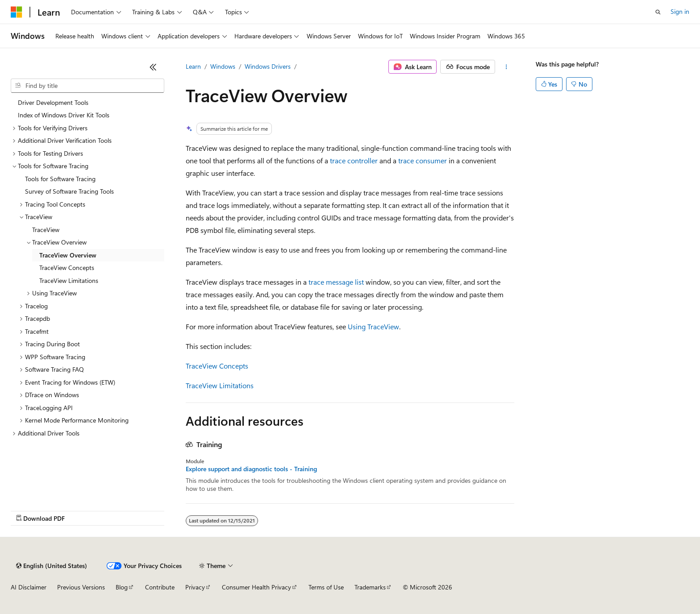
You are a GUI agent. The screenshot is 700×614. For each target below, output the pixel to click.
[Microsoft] (17, 12)
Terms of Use (326, 587)
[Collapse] (153, 67)
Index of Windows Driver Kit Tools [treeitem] (64, 115)
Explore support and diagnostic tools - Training (251, 469)
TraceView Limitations (220, 385)
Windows (223, 66)
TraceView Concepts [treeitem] (67, 268)
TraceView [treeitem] (46, 230)
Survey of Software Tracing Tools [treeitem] (69, 191)
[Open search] (658, 12)
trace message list (336, 282)
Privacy (195, 587)
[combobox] (87, 86)
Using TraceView (373, 326)
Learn (193, 66)
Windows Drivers (268, 66)
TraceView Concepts (217, 366)
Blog (122, 587)
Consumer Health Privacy (256, 587)
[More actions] (506, 67)
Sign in (680, 11)
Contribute (160, 587)
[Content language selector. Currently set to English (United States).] (52, 566)
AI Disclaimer (29, 587)
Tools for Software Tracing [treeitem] (60, 179)
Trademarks (370, 587)
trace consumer (423, 160)
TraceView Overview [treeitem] (68, 255)
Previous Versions (81, 587)
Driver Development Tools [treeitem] (53, 102)
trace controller (354, 160)
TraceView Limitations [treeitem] (69, 280)
